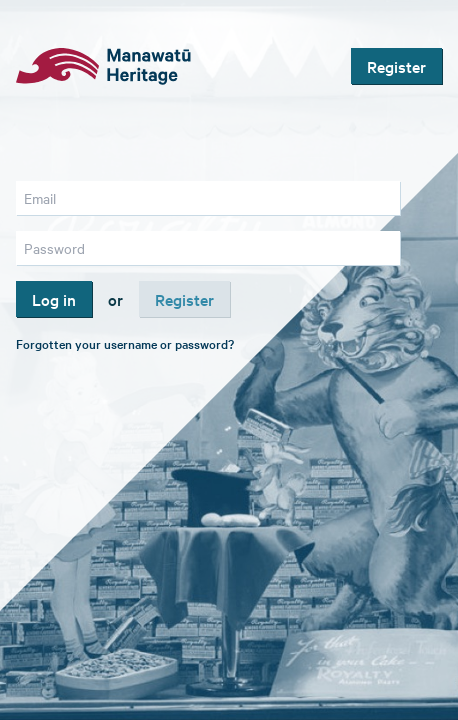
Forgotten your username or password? (125, 343)
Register (396, 66)
